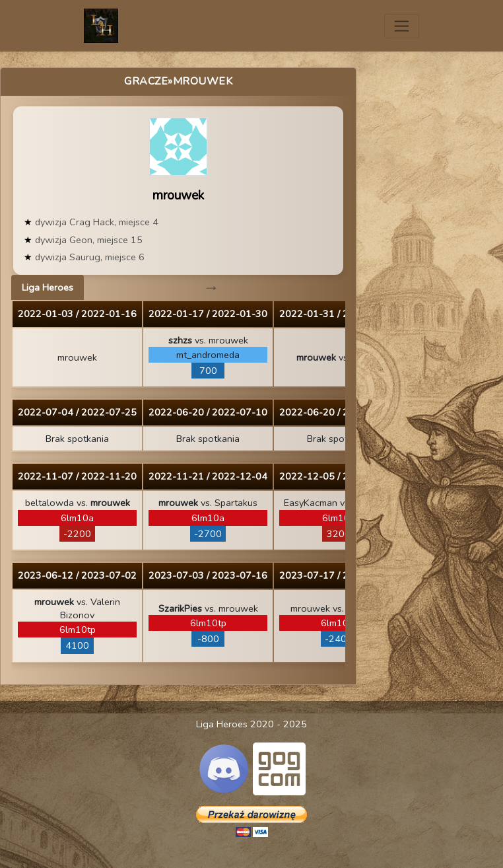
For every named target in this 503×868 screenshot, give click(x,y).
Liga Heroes (48, 287)
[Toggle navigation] (402, 26)
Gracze (146, 81)
